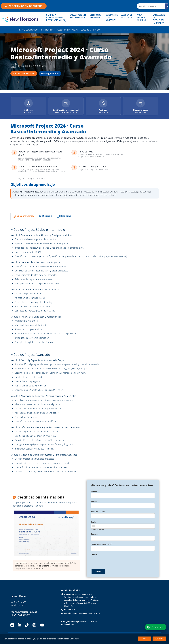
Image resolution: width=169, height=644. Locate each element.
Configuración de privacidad (74, 622)
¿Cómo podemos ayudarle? (101, 545)
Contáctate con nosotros (112, 17)
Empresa (94, 535)
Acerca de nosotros (127, 16)
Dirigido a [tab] (45, 217)
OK (145, 639)
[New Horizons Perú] (21, 19)
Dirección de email (98, 512)
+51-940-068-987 (22, 615)
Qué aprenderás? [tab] (23, 217)
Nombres (94, 492)
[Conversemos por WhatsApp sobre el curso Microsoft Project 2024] (156, 627)
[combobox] (94, 527)
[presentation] (111, 562)
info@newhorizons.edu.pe (24, 612)
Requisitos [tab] (64, 217)
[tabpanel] (85, 351)
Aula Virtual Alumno (142, 17)
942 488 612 (70, 610)
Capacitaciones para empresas (78, 16)
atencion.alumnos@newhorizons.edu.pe (82, 614)
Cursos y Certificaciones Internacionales (55, 17)
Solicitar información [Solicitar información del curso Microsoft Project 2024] (24, 74)
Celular (93, 522)
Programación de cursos (24, 6)
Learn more (75, 639)
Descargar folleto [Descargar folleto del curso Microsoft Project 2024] (50, 74)
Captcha (94, 555)
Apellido (94, 502)
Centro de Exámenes (95, 16)
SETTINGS (159, 639)
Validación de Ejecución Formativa (159, 19)
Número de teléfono (97, 530)
